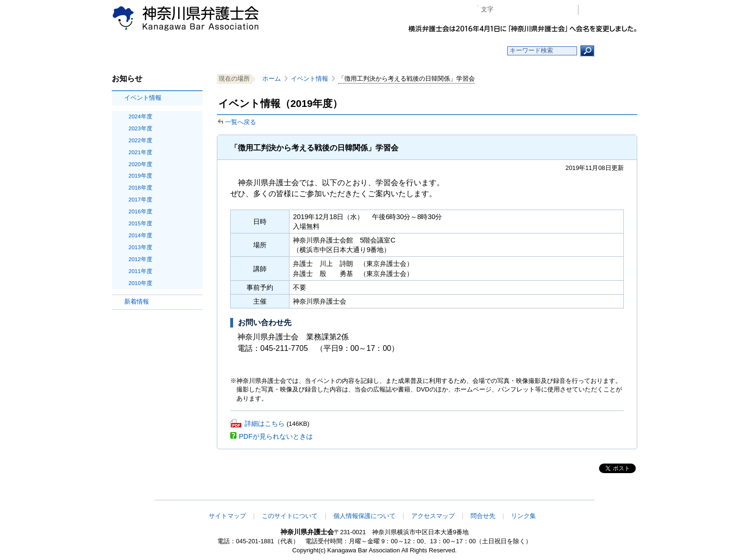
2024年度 (140, 116)
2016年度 (140, 211)
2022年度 (140, 140)
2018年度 (140, 188)
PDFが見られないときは (276, 436)
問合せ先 (483, 516)
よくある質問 (467, 51)
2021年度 (140, 152)
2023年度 (140, 128)
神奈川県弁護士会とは (328, 51)
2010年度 (140, 283)
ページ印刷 (557, 10)
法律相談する (397, 51)
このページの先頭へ (607, 494)
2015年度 (140, 223)
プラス (534, 10)
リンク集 (524, 516)
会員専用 (610, 10)
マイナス (505, 10)
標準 (519, 10)
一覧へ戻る (241, 122)
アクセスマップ (433, 516)
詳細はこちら (265, 423)
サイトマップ (227, 516)
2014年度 (140, 235)
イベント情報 (143, 98)
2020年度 (140, 164)
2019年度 (140, 176)
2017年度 (140, 200)
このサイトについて (290, 516)
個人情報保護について (364, 516)
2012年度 (140, 259)
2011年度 (140, 271)
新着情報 (137, 301)
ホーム (189, 51)
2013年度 (140, 247)
